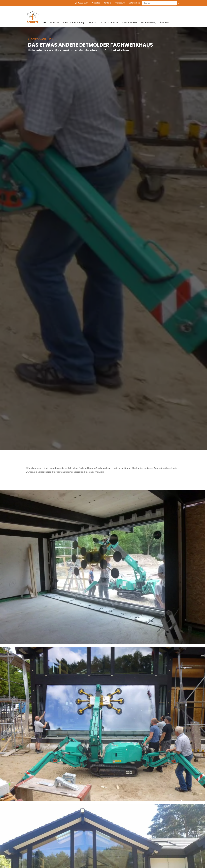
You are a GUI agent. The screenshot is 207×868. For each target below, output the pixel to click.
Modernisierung (149, 22)
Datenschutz (134, 3)
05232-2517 (82, 3)
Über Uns (165, 22)
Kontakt (107, 3)
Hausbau (54, 22)
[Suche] (159, 3)
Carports (92, 22)
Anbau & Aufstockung (73, 22)
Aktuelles (96, 3)
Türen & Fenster (129, 22)
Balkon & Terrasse (109, 22)
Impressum (120, 3)
